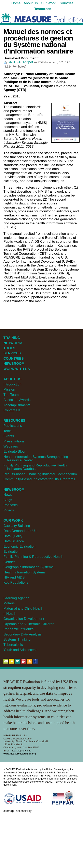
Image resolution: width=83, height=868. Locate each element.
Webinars (11, 446)
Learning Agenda (16, 598)
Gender (9, 562)
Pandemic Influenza (19, 629)
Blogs (8, 500)
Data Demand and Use (21, 531)
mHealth (10, 614)
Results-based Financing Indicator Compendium (40, 474)
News (8, 495)
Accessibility (24, 811)
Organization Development (24, 619)
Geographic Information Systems (29, 567)
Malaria (9, 603)
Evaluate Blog (14, 451)
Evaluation (11, 552)
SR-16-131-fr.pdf (19, 62)
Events (9, 436)
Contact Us (12, 410)
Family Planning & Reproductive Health (33, 557)
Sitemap (9, 811)
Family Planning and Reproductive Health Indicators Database (35, 467)
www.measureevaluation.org (20, 754)
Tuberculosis (13, 645)
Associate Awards (17, 400)
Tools (8, 431)
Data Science (14, 541)
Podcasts (11, 505)
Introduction (12, 384)
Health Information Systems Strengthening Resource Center (36, 459)
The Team (11, 395)
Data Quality (13, 536)
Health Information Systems (25, 572)
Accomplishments (17, 405)
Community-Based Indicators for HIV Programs (39, 479)
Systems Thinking (17, 639)
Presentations (14, 441)
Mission (9, 389)
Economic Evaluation (19, 546)
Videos (9, 510)
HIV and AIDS (14, 577)
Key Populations (16, 582)
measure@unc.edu (21, 751)
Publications (13, 426)
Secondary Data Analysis (23, 634)
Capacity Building (17, 526)
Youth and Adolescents (21, 650)
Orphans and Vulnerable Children (29, 624)
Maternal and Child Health (23, 609)
